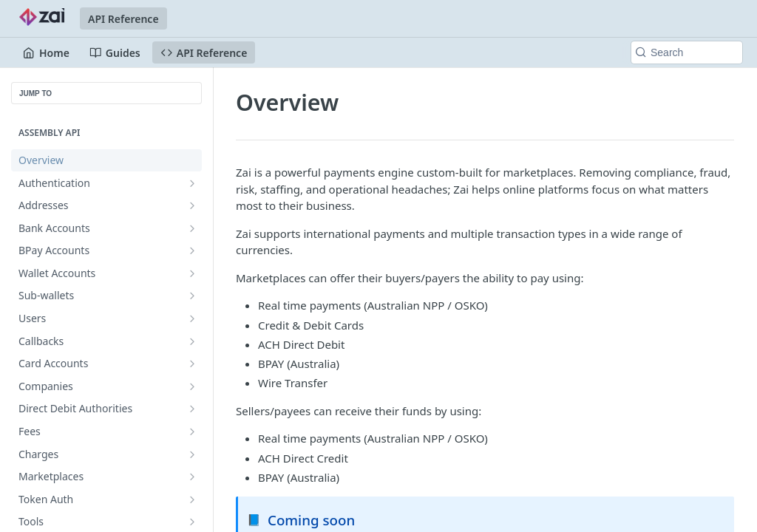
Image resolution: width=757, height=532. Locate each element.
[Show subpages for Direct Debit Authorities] (192, 409)
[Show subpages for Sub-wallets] (192, 296)
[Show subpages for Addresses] (192, 205)
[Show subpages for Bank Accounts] (192, 228)
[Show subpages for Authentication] (192, 183)
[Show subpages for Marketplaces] (192, 477)
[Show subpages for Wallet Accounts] (192, 273)
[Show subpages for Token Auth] (192, 499)
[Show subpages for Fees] (192, 432)
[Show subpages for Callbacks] (192, 341)
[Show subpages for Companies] (192, 386)
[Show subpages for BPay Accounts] (192, 250)
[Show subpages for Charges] (192, 454)
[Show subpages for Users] (192, 318)
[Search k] (687, 52)
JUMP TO (35, 93)
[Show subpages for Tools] (192, 522)
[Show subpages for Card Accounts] (192, 364)
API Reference (123, 19)
